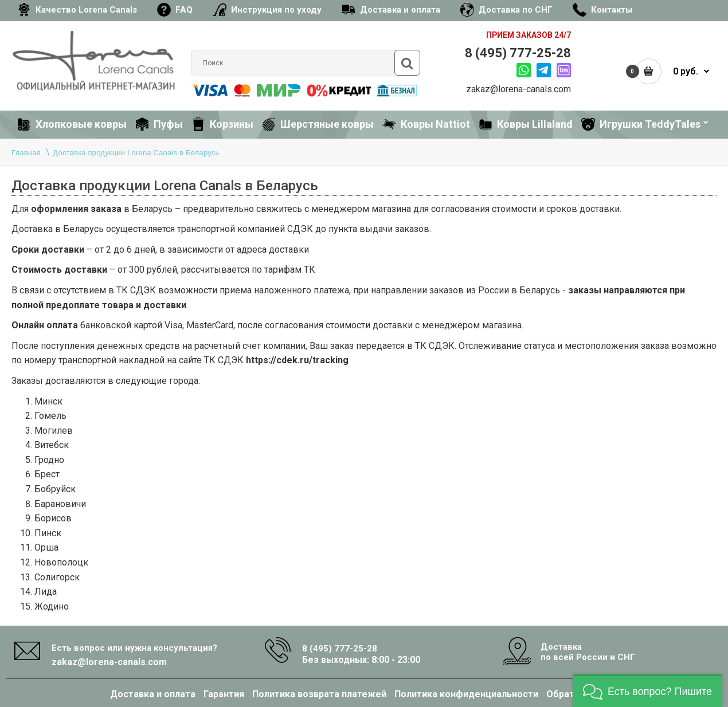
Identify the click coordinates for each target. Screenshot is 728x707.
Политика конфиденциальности (466, 694)
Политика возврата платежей (319, 694)
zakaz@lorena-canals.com (518, 89)
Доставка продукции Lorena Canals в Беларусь (136, 153)
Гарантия (224, 694)
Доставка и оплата (153, 694)
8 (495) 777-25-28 (518, 53)
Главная (26, 153)
